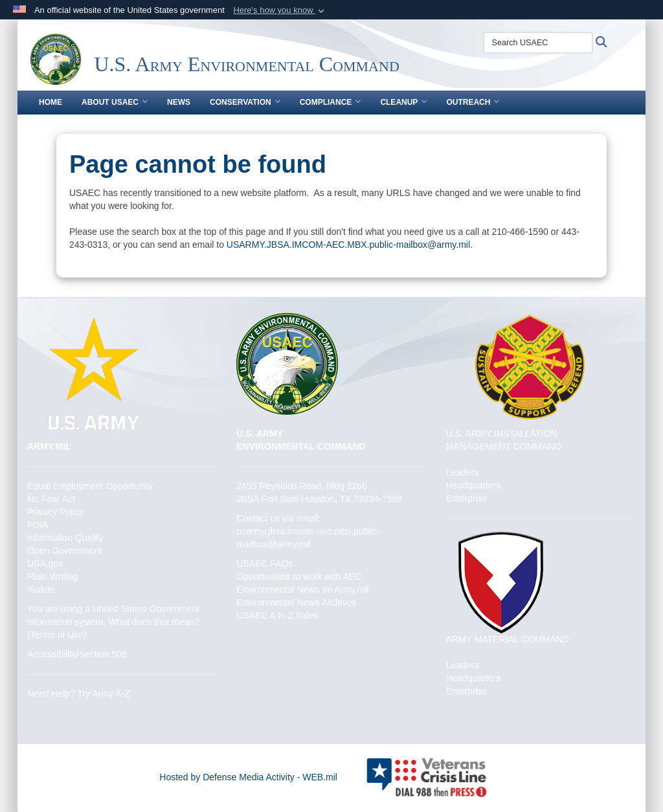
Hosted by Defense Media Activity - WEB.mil (248, 777)
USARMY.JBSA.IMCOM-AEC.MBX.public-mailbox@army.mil (348, 245)
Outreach (473, 102)
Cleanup (403, 102)
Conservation (245, 102)
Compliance (331, 102)
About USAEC (115, 102)
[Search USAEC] (538, 43)
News (179, 102)
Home (51, 102)
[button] (280, 10)
